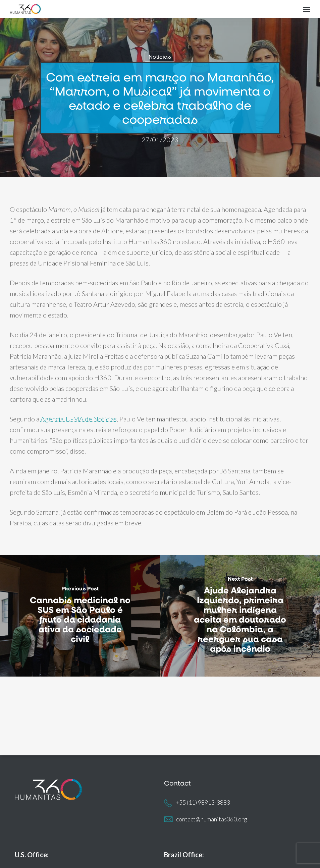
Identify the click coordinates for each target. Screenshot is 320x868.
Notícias (160, 56)
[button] (307, 9)
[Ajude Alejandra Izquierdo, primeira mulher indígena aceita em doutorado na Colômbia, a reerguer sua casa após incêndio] (240, 616)
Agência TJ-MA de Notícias (79, 419)
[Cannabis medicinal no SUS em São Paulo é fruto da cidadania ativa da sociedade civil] (80, 616)
